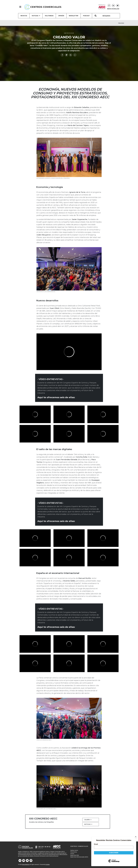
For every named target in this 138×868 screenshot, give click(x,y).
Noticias (88, 824)
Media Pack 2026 (75, 855)
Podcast (86, 16)
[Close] (136, 837)
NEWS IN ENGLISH (113, 9)
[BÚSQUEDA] (107, 16)
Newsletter (74, 16)
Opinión (61, 16)
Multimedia (49, 16)
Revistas (24, 16)
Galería (88, 820)
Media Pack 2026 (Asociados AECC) (79, 857)
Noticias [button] (36, 16)
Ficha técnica (74, 852)
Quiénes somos (74, 850)
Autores (72, 854)
